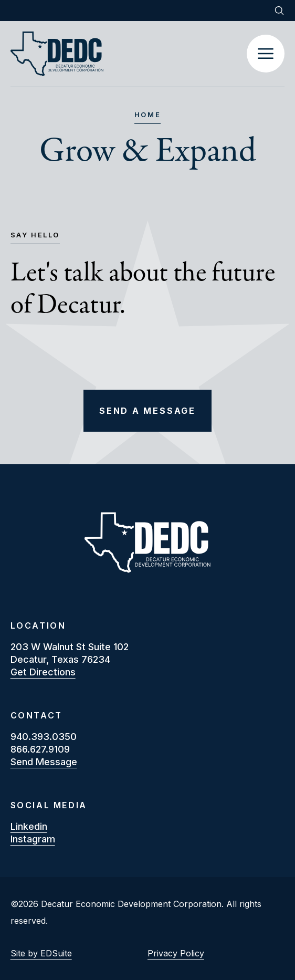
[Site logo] (129, 54)
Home (147, 115)
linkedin (29, 826)
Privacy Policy (176, 953)
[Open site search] (279, 11)
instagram (33, 839)
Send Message (44, 762)
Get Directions (43, 672)
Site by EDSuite (41, 953)
